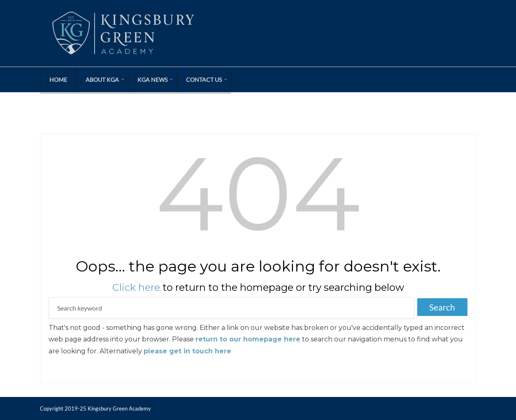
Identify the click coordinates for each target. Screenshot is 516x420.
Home (58, 80)
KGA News (152, 80)
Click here (136, 287)
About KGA (102, 80)
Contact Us (204, 80)
